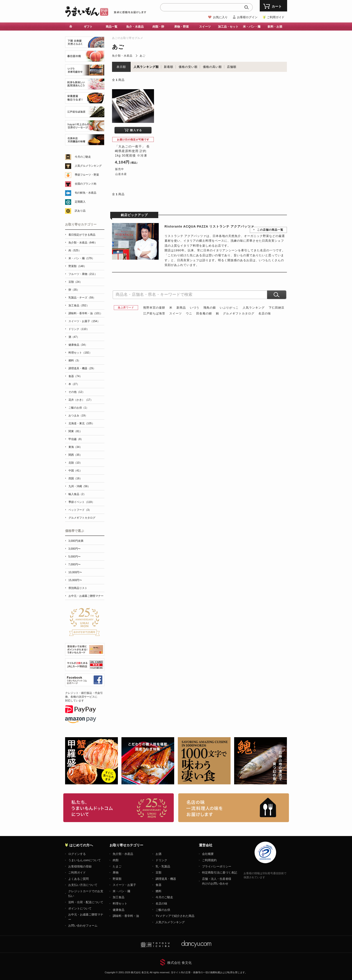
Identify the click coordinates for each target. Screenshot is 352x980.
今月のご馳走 (83, 157)
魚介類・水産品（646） (83, 243)
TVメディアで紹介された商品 (175, 916)
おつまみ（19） (78, 416)
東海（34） (75, 447)
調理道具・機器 (166, 879)
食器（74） (75, 376)
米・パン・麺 (252, 27)
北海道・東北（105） (81, 423)
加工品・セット (228, 27)
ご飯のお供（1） (79, 408)
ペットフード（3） (80, 510)
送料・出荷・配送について (86, 902)
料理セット (120, 904)
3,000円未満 (76, 541)
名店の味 (265, 313)
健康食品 (119, 910)
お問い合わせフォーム (83, 926)
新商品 (181, 308)
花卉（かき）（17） (81, 400)
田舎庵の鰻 (204, 313)
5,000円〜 (75, 557)
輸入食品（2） (77, 494)
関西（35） (75, 455)
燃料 (158, 891)
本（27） (74, 384)
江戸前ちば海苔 (154, 313)
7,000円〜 (75, 564)
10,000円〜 (75, 572)
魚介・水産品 (135, 27)
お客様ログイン (247, 17)
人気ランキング (254, 308)
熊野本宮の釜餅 (154, 308)
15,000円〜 (75, 580)
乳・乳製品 (163, 866)
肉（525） (75, 250)
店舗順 (232, 67)
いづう (195, 308)
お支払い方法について (83, 885)
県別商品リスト (78, 588)
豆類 (158, 873)
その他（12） (77, 392)
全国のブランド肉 (86, 184)
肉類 (116, 860)
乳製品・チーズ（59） (82, 298)
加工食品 (119, 897)
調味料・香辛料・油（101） (86, 313)
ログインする (77, 854)
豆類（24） (75, 282)
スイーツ (205, 27)
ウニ (189, 313)
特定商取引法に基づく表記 (220, 873)
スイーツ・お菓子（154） (84, 321)
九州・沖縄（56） (79, 486)
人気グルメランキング (88, 166)
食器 (158, 885)
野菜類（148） (77, 266)
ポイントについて (80, 908)
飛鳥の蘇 (210, 308)
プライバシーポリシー (217, 866)
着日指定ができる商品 (82, 235)
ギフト (88, 27)
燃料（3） (75, 361)
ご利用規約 (209, 860)
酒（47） (74, 337)
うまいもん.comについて (85, 860)
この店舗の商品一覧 (270, 230)
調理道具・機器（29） (82, 368)
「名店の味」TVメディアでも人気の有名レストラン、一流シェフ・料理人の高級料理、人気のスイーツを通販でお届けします (234, 808)
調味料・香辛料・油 (126, 916)
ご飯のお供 (163, 910)
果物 (116, 873)
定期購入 (80, 202)
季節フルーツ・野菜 (87, 175)
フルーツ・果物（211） (83, 274)
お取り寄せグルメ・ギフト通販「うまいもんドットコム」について (119, 808)
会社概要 (208, 854)
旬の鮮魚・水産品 (86, 193)
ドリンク (161, 860)
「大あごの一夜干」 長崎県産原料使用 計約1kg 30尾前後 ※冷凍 (132, 151)
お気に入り (220, 17)
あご (143, 56)
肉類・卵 (158, 27)
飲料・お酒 (275, 27)
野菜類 (117, 879)
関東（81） (75, 431)
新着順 (169, 67)
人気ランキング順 (146, 67)
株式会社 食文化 (179, 963)
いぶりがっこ (229, 308)
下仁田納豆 (277, 308)
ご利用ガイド (276, 17)
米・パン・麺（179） (81, 258)
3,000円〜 (75, 549)
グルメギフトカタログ (239, 313)
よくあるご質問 (78, 879)
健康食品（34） (78, 345)
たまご (117, 866)
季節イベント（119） (81, 502)
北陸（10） (75, 463)
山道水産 (121, 174)
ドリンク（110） (79, 329)
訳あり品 (80, 211)
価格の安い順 (188, 67)
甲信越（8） (76, 439)
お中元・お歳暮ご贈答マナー (86, 596)
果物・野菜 (181, 27)
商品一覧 (112, 27)
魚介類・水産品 (122, 56)
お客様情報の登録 (80, 866)
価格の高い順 (212, 67)
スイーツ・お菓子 (124, 885)
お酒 (158, 854)
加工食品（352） (79, 305)
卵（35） (74, 290)
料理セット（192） (80, 353)
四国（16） (75, 478)
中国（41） (75, 471)
